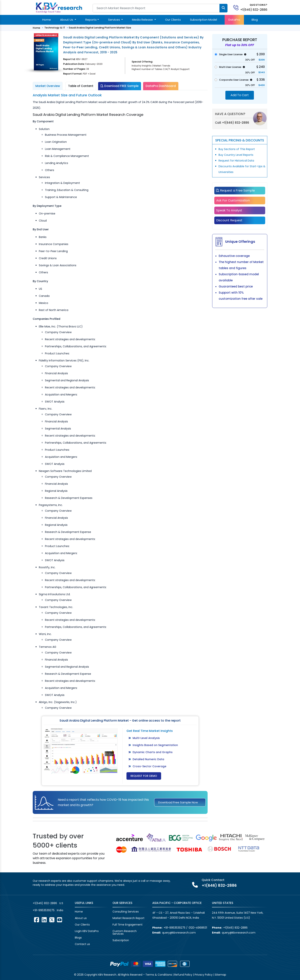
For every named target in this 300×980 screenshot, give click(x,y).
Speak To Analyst (229, 210)
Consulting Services (126, 912)
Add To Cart (240, 95)
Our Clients (173, 20)
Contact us (82, 944)
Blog (255, 20)
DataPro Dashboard (161, 86)
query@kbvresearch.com (179, 933)
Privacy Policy (204, 975)
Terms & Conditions (159, 975)
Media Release (143, 20)
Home (47, 20)
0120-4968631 (198, 928)
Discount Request (229, 220)
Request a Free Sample (236, 190)
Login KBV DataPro (87, 931)
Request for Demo (144, 776)
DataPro (234, 20)
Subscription (121, 940)
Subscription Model (203, 20)
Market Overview (48, 86)
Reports (91, 20)
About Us (67, 20)
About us (81, 918)
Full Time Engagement (128, 925)
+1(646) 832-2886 (254, 10)
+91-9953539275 (44, 910)
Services (114, 20)
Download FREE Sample (120, 86)
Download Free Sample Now (178, 802)
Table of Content (81, 86)
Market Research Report (128, 918)
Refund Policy (183, 975)
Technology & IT (55, 28)
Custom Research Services (125, 932)
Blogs (78, 938)
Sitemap (221, 975)
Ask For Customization (233, 200)
